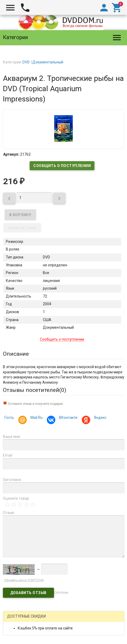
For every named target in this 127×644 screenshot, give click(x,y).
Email (8, 455)
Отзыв (8, 513)
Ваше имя (12, 437)
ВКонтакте (67, 418)
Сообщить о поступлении (62, 166)
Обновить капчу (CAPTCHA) (24, 580)
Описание (16, 354)
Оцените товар (16, 498)
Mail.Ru (36, 418)
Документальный (48, 62)
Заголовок (12, 480)
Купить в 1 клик (22, 228)
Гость (9, 418)
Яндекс (99, 418)
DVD (26, 62)
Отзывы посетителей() (35, 390)
